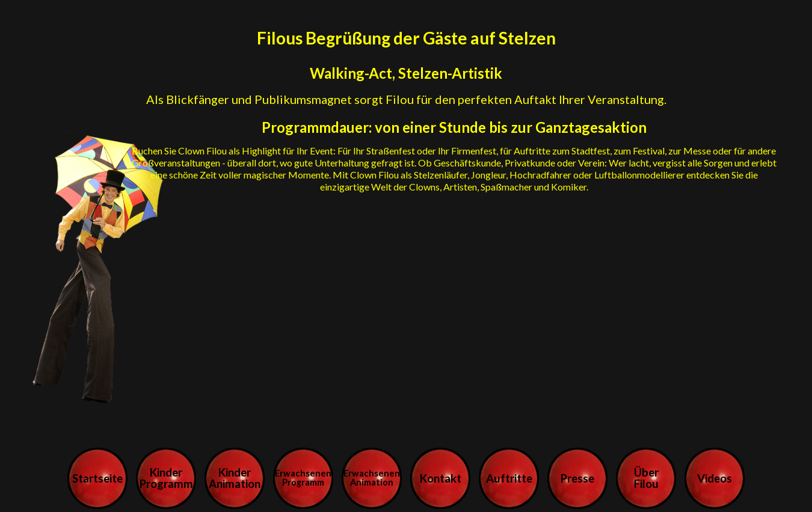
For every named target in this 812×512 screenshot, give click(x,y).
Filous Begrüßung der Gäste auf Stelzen (406, 38)
